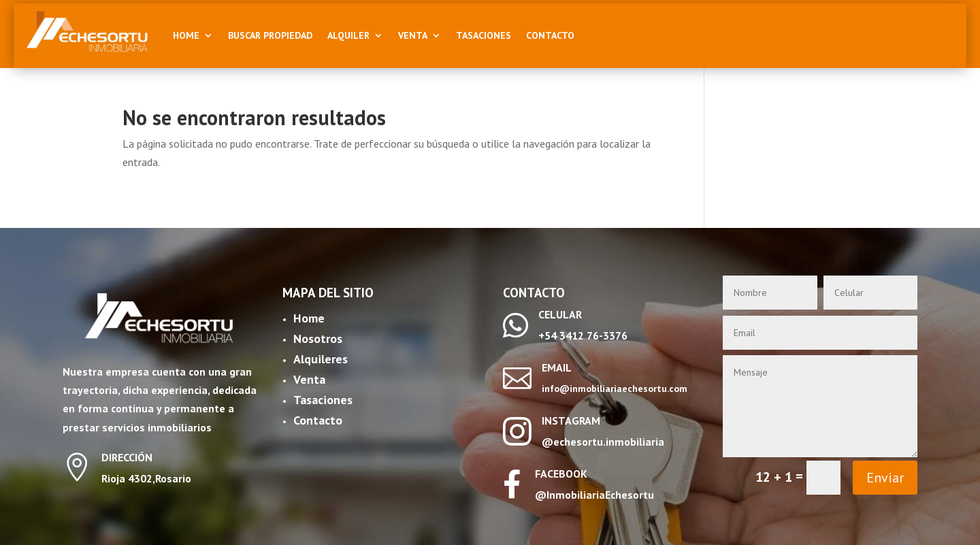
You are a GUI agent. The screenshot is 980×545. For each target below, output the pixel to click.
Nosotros (318, 338)
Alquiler (348, 35)
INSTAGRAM (571, 420)
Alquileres (321, 359)
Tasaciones (484, 35)
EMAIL (557, 367)
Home (186, 35)
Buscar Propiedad (270, 35)
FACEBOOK (561, 474)
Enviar (885, 478)
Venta (413, 35)
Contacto (550, 35)
